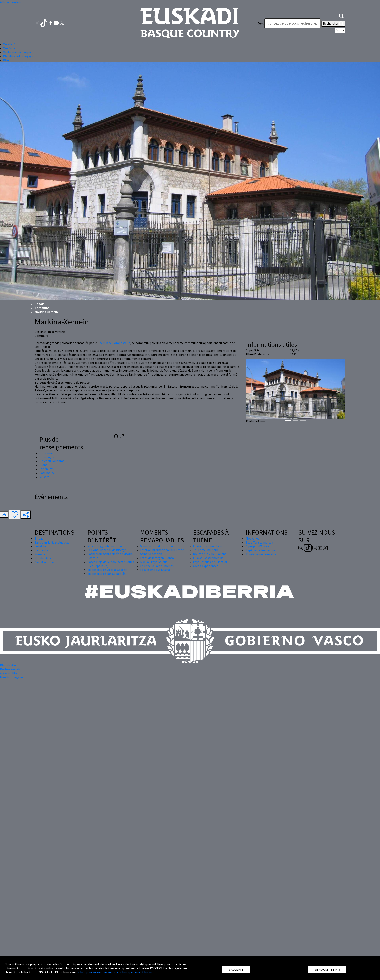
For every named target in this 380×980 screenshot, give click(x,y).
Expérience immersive (261, 550)
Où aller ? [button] (9, 44)
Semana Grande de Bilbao (157, 546)
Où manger (47, 457)
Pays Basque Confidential (210, 562)
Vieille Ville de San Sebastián (107, 574)
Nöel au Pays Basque (154, 562)
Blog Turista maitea (259, 542)
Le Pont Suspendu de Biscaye (107, 550)
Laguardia (41, 550)
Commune (42, 308)
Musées (44, 477)
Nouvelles (253, 538)
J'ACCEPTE (236, 969)
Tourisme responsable (261, 554)
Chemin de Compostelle (114, 343)
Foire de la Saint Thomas (157, 566)
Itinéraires (47, 469)
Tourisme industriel (206, 550)
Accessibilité (9, 673)
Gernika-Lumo (44, 562)
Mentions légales (12, 677)
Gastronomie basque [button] (17, 52)
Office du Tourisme (52, 461)
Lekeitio (40, 546)
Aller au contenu (11, 2)
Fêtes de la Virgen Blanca (157, 558)
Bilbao (39, 538)
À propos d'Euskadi (258, 546)
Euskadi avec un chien (207, 546)
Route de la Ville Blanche (210, 554)
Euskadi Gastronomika (208, 558)
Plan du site (8, 665)
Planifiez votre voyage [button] (18, 56)
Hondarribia (43, 558)
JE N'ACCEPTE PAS (327, 969)
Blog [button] (6, 60)
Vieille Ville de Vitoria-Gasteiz (107, 570)
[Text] (293, 23)
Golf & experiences (206, 566)
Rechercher (333, 24)
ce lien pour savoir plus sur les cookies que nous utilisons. (115, 972)
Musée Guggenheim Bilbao (105, 546)
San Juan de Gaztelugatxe (52, 542)
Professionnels (10, 669)
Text (261, 23)
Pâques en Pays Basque (155, 570)
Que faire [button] (9, 48)
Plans (43, 465)
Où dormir (46, 453)
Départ (40, 304)
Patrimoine (47, 473)
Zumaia (40, 554)
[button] (341, 15)
